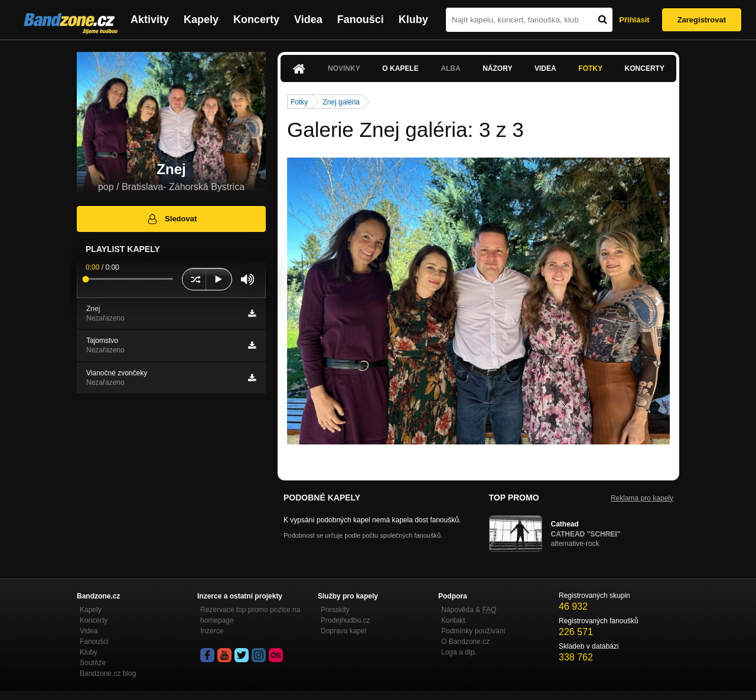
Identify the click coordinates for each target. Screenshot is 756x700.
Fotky (590, 68)
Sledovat (172, 219)
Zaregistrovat (702, 20)
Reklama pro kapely (642, 498)
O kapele (400, 68)
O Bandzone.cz (465, 642)
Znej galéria (341, 102)
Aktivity (150, 19)
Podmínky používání (473, 631)
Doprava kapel (343, 631)
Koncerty (256, 19)
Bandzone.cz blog (108, 673)
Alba (450, 68)
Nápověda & (469, 610)
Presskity (335, 610)
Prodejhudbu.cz (345, 620)
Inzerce (212, 631)
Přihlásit (634, 20)
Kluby (413, 19)
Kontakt (453, 620)
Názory (497, 68)
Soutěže (93, 663)
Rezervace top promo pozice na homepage (250, 615)
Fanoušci (361, 19)
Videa (308, 19)
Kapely (201, 19)
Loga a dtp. (459, 652)
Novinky (344, 68)
